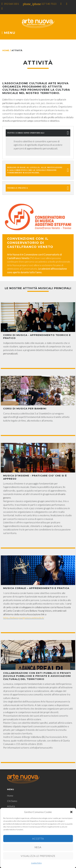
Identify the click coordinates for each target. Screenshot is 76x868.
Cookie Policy (36, 863)
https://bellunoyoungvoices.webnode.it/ (24, 618)
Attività (11, 806)
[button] (71, 812)
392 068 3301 (11, 4)
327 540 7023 (49, 4)
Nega (38, 847)
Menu (8, 33)
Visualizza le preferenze (38, 856)
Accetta (38, 839)
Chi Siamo (12, 801)
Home (6, 50)
